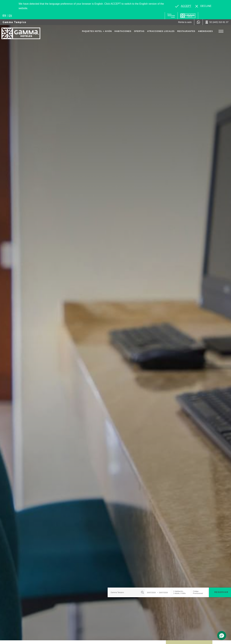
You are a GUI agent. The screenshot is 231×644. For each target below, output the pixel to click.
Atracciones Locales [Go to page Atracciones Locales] (161, 31)
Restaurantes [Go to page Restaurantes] (186, 31)
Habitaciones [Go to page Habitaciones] (123, 31)
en (10, 16)
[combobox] (61, 557)
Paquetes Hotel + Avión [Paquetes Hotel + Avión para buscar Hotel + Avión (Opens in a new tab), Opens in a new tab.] (179, 557)
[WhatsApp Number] (198, 22)
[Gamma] (188, 16)
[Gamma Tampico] (23, 35)
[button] (222, 636)
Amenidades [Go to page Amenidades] (205, 31)
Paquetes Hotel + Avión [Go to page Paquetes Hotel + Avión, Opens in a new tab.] (97, 31)
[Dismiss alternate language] (203, 6)
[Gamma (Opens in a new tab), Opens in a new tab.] (171, 16)
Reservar (156, 557)
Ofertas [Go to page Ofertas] (139, 31)
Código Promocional (132, 557)
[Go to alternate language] (183, 6)
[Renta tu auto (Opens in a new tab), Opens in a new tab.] (185, 22)
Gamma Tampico (14, 22)
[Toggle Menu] (221, 31)
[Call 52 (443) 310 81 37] (217, 22)
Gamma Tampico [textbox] (52, 557)
